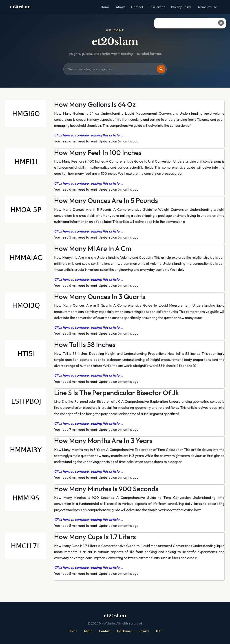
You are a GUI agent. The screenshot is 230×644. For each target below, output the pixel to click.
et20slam (20, 7)
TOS (158, 631)
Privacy (144, 631)
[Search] (161, 69)
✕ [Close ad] (221, 23)
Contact (137, 7)
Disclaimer (157, 7)
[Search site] (115, 69)
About (120, 7)
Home (105, 7)
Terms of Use (207, 7)
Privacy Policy (181, 7)
